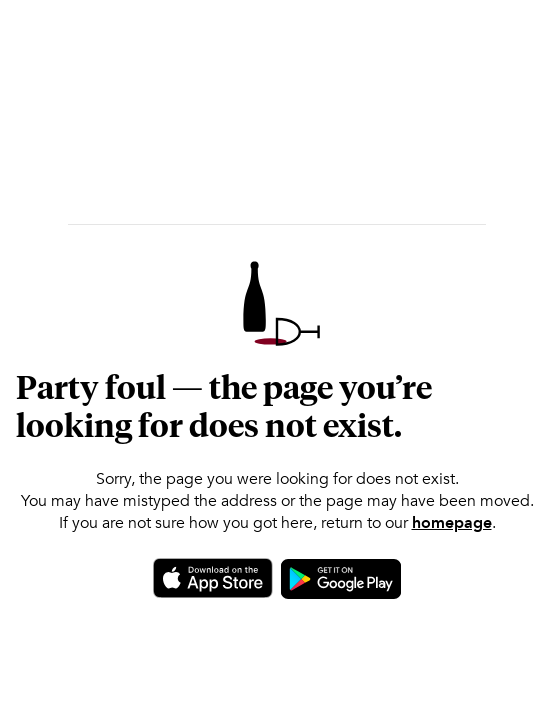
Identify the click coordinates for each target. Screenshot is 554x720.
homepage (452, 523)
